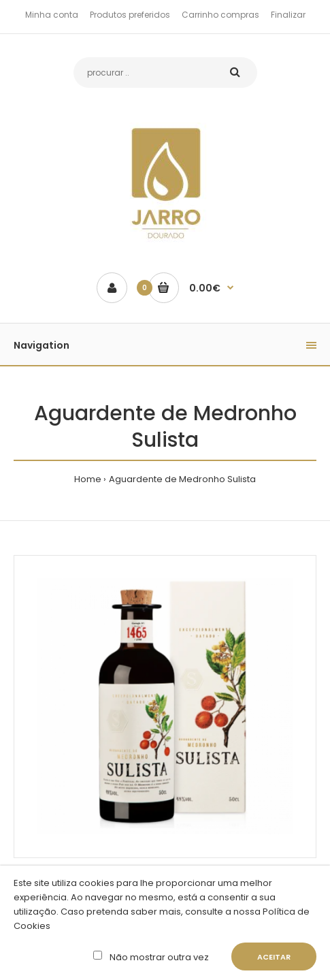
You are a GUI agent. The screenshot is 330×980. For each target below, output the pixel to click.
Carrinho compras (220, 15)
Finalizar (288, 15)
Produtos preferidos (130, 15)
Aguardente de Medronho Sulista (182, 479)
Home (88, 479)
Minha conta (52, 15)
